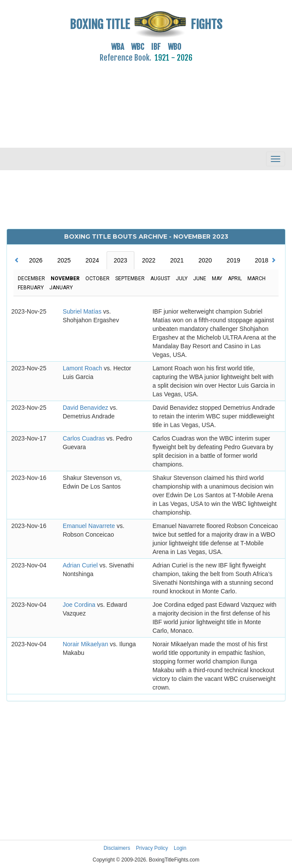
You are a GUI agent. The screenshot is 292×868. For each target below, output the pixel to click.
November (65, 279)
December (31, 279)
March (256, 279)
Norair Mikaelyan (86, 644)
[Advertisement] (146, 100)
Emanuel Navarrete (90, 526)
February (31, 288)
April (235, 279)
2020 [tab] (205, 260)
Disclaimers (117, 848)
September (130, 279)
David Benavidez (86, 408)
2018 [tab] (261, 260)
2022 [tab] (149, 260)
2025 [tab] (64, 260)
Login (180, 848)
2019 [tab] (233, 260)
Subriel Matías (83, 311)
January (61, 288)
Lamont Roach (83, 368)
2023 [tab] (120, 260)
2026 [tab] (36, 260)
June (200, 279)
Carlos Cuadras (85, 438)
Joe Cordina (80, 605)
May (217, 279)
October (97, 279)
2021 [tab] (177, 260)
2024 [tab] (92, 260)
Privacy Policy (152, 848)
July (182, 279)
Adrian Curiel (81, 565)
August (160, 279)
